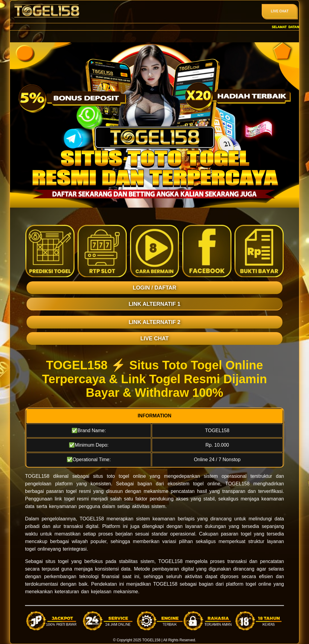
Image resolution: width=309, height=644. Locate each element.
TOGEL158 (151, 640)
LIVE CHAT (154, 338)
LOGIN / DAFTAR (155, 288)
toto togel (118, 476)
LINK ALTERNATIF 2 (154, 322)
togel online (38, 549)
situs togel (57, 561)
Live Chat (280, 11)
